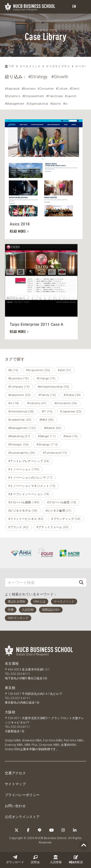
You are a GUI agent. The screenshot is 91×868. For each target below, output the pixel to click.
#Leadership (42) (20, 420)
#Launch (71, 96)
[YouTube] (51, 830)
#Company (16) (19, 387)
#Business (29, 89)
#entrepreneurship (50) (54, 387)
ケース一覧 (83, 66)
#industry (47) (37, 403)
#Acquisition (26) (38, 370)
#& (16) (13, 370)
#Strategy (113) (47, 445)
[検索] (81, 582)
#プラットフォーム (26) (53, 527)
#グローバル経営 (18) (62, 502)
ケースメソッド (30, 66)
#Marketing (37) (19, 436)
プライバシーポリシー (22, 795)
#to (65, 104)
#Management (15, 104)
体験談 (76, 859)
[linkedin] (75, 830)
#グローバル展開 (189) (24, 502)
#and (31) (64, 370)
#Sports (56, 104)
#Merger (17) (47, 436)
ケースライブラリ (58, 66)
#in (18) (14, 403)
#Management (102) (22, 428)
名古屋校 (12, 663)
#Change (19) (46, 378)
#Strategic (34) (18, 445)
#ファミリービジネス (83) (26, 519)
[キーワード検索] (41, 582)
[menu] (83, 7)
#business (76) (19, 378)
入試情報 (56, 859)
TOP (9, 66)
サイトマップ (15, 784)
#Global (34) (72, 395)
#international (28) (21, 412)
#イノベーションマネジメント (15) (32, 486)
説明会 (35, 859)
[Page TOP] (84, 846)
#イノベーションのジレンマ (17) (30, 478)
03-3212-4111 (20, 698)
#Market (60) (53, 428)
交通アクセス (15, 773)
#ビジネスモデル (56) (23, 511)
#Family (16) (47, 395)
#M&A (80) (47, 420)
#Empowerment (33, 96)
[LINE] (40, 830)
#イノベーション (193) (24, 469)
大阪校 (10, 712)
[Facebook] (28, 830)
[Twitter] (17, 830)
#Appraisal (12, 89)
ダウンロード (15, 859)
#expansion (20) (19, 395)
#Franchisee (54, 96)
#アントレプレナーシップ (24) (29, 461)
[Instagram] (63, 830)
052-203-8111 (20, 674)
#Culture (62, 89)
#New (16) (70, 436)
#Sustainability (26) (22, 453)
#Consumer (46, 89)
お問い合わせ (15, 806)
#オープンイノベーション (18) (29, 494)
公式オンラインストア (22, 817)
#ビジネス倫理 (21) (58, 511)
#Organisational (37, 104)
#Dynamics (12, 96)
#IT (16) (47, 412)
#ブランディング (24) (66, 519)
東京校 (10, 688)
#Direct (74, 89)
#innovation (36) (66, 403)
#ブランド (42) (18, 527)
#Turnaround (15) (55, 453)
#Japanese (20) (71, 412)
